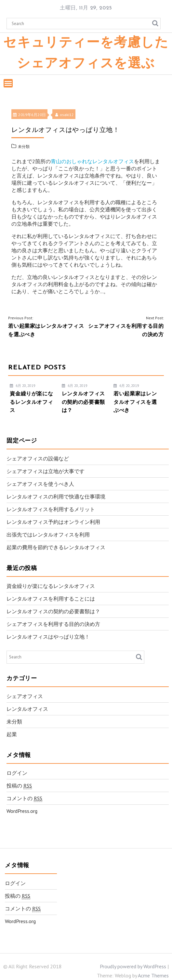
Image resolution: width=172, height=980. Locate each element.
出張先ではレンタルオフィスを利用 (48, 535)
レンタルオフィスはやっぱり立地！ (48, 637)
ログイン (17, 773)
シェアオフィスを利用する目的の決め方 (53, 624)
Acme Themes (153, 975)
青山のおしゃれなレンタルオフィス (92, 161)
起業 (12, 734)
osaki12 (65, 115)
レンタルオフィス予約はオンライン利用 (53, 522)
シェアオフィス (25, 696)
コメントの (24, 798)
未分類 (24, 146)
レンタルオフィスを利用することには (51, 599)
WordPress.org (22, 811)
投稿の (19, 786)
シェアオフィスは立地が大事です (46, 471)
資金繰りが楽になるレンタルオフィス (51, 586)
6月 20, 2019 (22, 386)
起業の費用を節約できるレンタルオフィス (56, 547)
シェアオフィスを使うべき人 (40, 484)
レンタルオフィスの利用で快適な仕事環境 (56, 497)
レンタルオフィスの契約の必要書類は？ (53, 611)
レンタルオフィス (27, 709)
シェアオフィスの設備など (38, 458)
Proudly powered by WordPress (133, 966)
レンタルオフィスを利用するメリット (51, 509)
